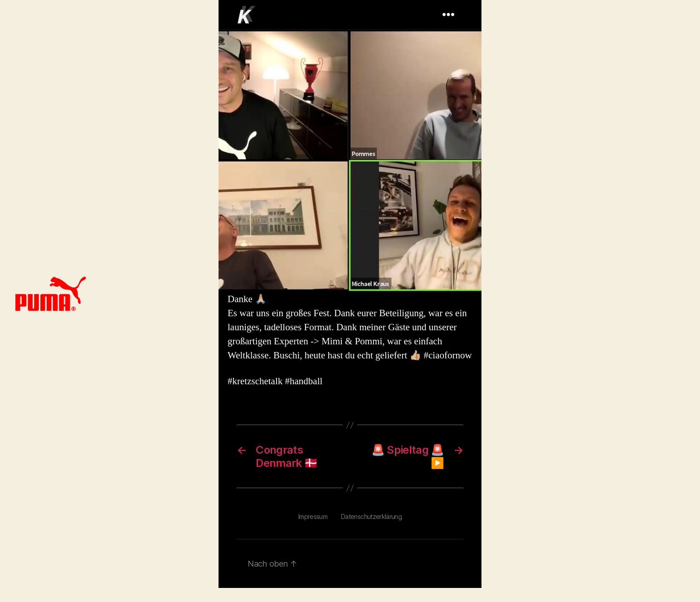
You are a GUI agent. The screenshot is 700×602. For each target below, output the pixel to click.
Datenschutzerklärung (371, 516)
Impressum (313, 516)
